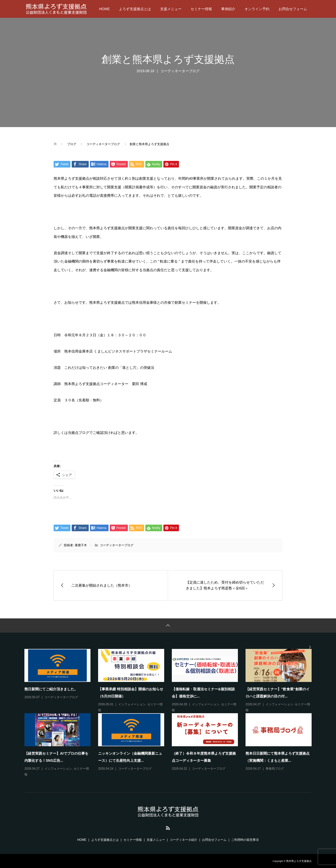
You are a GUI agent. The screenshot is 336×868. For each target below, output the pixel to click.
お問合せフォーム (293, 9)
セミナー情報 (201, 9)
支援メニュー (171, 9)
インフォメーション (132, 704)
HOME (104, 9)
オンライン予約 (257, 9)
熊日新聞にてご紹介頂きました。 (51, 689)
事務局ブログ (275, 769)
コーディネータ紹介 (184, 840)
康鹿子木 (81, 545)
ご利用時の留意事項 (245, 840)
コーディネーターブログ (180, 71)
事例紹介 (228, 9)
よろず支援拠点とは (135, 9)
